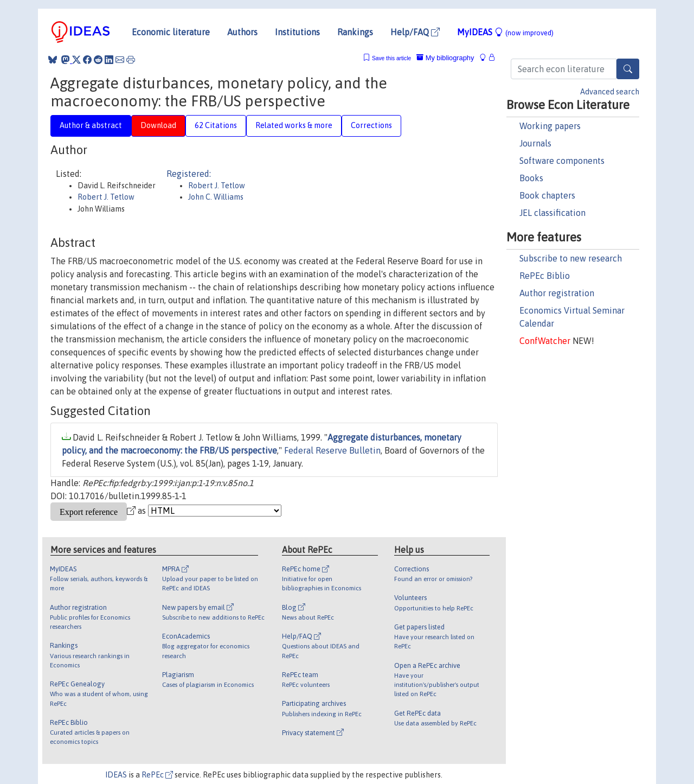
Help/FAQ (415, 32)
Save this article (391, 58)
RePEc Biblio (545, 276)
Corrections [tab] (371, 125)
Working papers (550, 126)
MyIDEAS (505, 32)
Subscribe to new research (571, 258)
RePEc (157, 775)
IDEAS (116, 775)
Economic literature (171, 32)
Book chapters (547, 195)
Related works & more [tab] (294, 125)
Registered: (189, 174)
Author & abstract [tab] (91, 125)
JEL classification (552, 213)
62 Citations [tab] (216, 125)
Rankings (355, 32)
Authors (242, 32)
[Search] (628, 69)
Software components (562, 161)
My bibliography (445, 58)
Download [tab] (158, 125)
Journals (535, 143)
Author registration (557, 293)
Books (531, 178)
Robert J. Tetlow (106, 197)
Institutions (297, 32)
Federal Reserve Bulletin (332, 450)
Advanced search (610, 92)
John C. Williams (216, 197)
